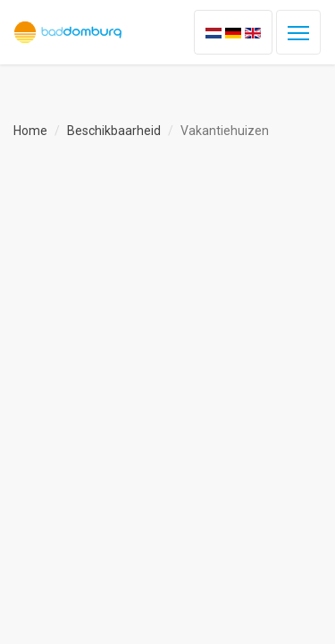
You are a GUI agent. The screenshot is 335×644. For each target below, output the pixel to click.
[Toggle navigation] (298, 32)
